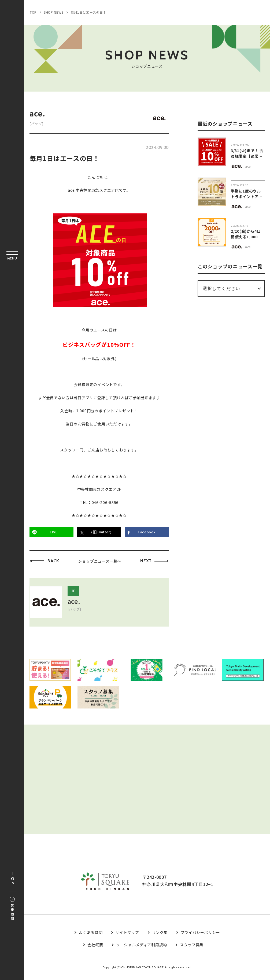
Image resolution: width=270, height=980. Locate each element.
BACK (53, 561)
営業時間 (12, 909)
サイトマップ (127, 937)
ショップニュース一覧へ (100, 561)
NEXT (146, 561)
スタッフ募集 (192, 950)
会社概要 (95, 950)
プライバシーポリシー (200, 937)
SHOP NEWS (54, 12)
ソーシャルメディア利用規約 (142, 950)
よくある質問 (91, 937)
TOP (13, 879)
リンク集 (160, 937)
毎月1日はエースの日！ (88, 12)
